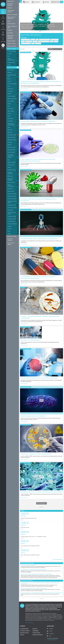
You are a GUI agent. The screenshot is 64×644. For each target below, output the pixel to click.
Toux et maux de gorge (12, 207)
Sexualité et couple (12, 236)
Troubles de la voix (11, 221)
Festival (3, 48)
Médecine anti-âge (11, 137)
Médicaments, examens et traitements (11, 37)
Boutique (47, 2)
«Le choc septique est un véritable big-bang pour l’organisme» (36, 574)
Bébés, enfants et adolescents (11, 18)
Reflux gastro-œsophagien (10, 179)
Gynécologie (10, 33)
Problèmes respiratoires (10, 173)
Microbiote (10, 142)
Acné (9, 56)
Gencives (9, 113)
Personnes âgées (11, 41)
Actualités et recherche (10, 4)
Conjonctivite (10, 89)
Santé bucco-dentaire (12, 194)
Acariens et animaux (12, 51)
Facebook (50, 629)
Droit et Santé (3, 35)
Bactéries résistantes (12, 67)
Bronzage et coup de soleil (12, 76)
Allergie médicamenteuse (11, 59)
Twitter (50, 631)
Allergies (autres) (11, 62)
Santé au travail (11, 191)
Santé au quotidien (12, 49)
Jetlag (9, 127)
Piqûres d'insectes (11, 162)
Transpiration (10, 210)
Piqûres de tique (11, 165)
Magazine (3, 13)
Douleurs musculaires (12, 99)
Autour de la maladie (12, 14)
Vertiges (9, 234)
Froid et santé (10, 109)
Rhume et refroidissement (11, 186)
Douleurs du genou (11, 96)
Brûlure (9, 79)
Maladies (3, 18)
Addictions (10, 8)
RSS (49, 636)
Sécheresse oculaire (12, 196)
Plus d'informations (29, 623)
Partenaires (37, 2)
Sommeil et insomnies (10, 240)
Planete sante (3, 4)
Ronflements (10, 189)
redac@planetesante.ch (52, 640)
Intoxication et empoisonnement (11, 124)
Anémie (9, 65)
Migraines (10, 145)
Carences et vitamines (12, 84)
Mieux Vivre (3, 42)
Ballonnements (11, 70)
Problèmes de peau (11, 170)
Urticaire (9, 229)
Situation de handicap (12, 199)
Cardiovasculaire (11, 24)
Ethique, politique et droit (12, 27)
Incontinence (10, 121)
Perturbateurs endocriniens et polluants (11, 156)
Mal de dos (10, 130)
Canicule (9, 81)
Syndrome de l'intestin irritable (12, 202)
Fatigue (9, 104)
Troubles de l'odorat (12, 216)
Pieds (9, 160)
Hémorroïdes (10, 118)
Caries (9, 86)
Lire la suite (24, 89)
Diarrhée (9, 94)
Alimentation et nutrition (11, 11)
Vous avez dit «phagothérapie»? (31, 340)
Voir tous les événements (58, 559)
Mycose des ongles (11, 150)
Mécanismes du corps (12, 135)
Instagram (50, 633)
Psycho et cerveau (12, 43)
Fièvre (9, 106)
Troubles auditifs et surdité (12, 213)
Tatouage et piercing (12, 205)
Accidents (10, 54)
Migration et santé (11, 147)
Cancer (9, 21)
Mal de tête (10, 132)
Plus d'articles (41, 503)
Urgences (10, 226)
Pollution (9, 167)
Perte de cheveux (11, 152)
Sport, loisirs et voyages (11, 244)
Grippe (9, 116)
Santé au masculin (12, 46)
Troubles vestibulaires (12, 224)
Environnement (11, 101)
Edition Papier (11, 1)
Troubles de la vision (12, 219)
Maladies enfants (3, 24)
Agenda (27, 2)
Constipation (10, 91)
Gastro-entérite (11, 111)
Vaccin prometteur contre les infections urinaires (34, 570)
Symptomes (3, 29)
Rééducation (10, 176)
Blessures (10, 72)
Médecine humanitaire (12, 140)
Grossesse (10, 30)
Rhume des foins (11, 182)
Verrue (9, 231)
